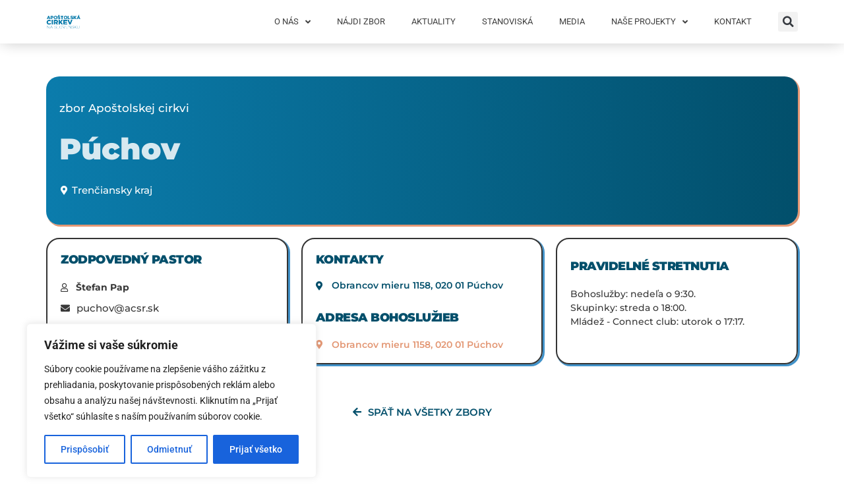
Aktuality (434, 21)
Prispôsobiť (85, 449)
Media (572, 21)
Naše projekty (649, 22)
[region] (171, 401)
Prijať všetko (256, 449)
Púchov (120, 149)
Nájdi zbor (361, 21)
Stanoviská (507, 21)
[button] (788, 22)
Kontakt (733, 21)
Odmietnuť (169, 449)
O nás (292, 22)
